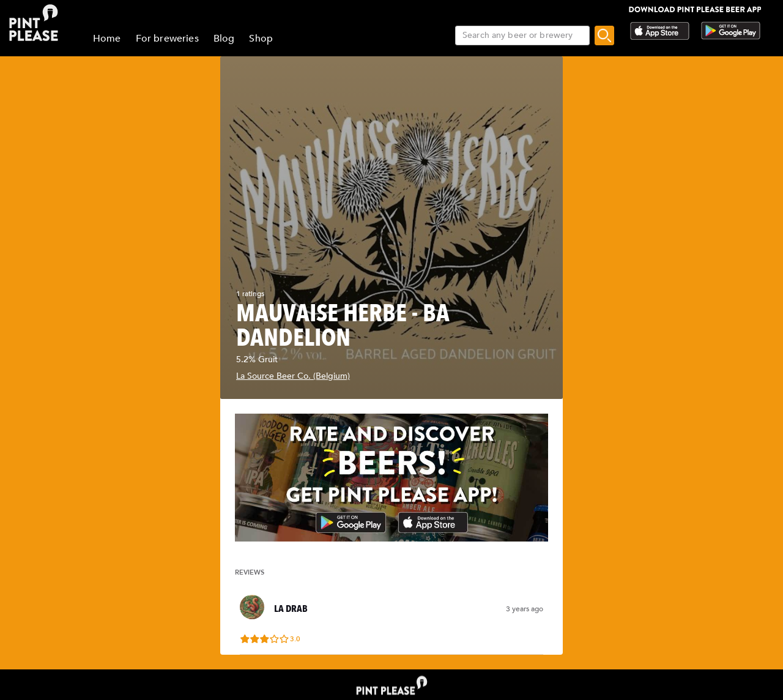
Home (107, 39)
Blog (224, 39)
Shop (261, 39)
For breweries (167, 39)
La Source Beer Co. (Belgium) (293, 376)
